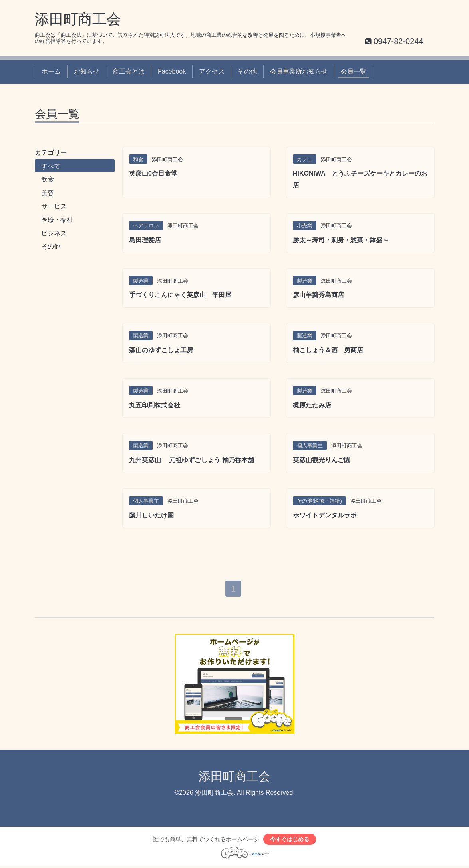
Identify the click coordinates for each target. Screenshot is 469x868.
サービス (54, 206)
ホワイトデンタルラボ (325, 515)
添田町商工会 (78, 19)
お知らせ (87, 71)
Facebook (172, 71)
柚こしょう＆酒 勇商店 (328, 350)
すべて (51, 166)
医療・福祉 (57, 220)
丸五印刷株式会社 (155, 405)
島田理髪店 (145, 240)
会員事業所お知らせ (299, 71)
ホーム (51, 71)
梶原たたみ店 (312, 405)
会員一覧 (354, 71)
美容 (48, 193)
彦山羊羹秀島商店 (318, 295)
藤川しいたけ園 (151, 515)
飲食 (48, 179)
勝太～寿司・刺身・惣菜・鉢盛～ (341, 240)
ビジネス (54, 233)
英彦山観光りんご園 (322, 460)
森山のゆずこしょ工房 (161, 350)
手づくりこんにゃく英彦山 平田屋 (180, 295)
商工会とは (129, 71)
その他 (247, 71)
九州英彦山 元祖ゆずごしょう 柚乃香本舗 (192, 460)
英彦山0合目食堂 (153, 173)
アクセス (212, 71)
